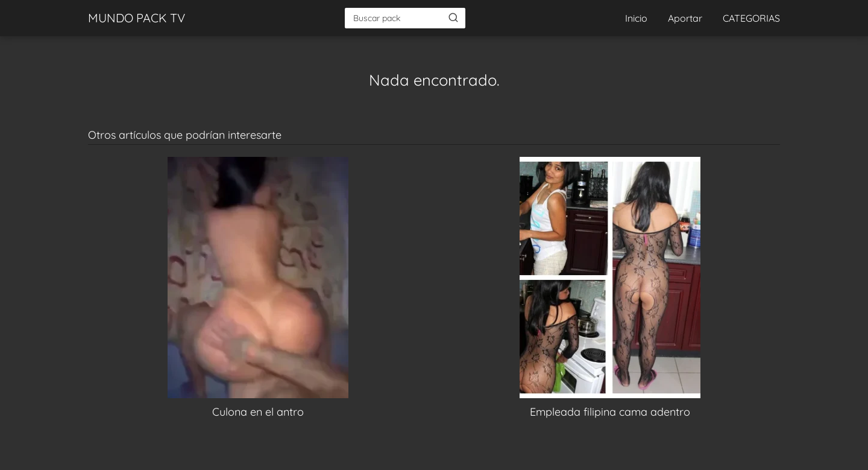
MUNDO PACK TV (137, 18)
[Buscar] (453, 17)
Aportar (685, 18)
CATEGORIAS (751, 18)
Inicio (636, 18)
